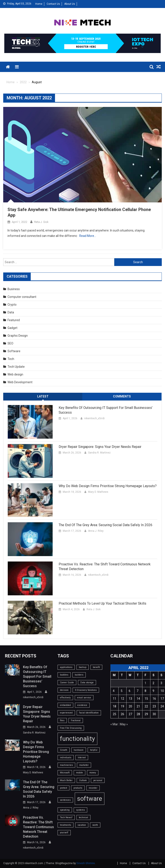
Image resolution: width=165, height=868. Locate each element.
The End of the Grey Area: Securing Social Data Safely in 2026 (105, 525)
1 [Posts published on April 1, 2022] (145, 683)
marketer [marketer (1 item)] (84, 765)
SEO (10, 343)
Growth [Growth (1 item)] (64, 750)
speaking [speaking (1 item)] (65, 810)
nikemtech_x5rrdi (94, 418)
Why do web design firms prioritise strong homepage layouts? (108, 486)
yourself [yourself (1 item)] (64, 833)
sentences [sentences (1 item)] (65, 800)
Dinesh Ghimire (86, 863)
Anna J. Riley (96, 531)
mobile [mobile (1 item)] (79, 773)
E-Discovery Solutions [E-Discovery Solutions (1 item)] (86, 690)
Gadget (12, 328)
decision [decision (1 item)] (64, 690)
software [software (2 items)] (90, 799)
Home (39, 4)
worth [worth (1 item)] (95, 825)
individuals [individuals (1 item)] (66, 758)
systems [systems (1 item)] (80, 810)
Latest (43, 396)
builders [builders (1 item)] (79, 675)
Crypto (12, 305)
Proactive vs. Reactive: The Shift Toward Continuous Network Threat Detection (105, 567)
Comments (122, 396)
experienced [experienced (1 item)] (66, 713)
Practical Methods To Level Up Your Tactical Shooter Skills (102, 603)
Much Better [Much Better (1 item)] (66, 780)
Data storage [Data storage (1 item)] (87, 683)
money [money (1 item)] (93, 773)
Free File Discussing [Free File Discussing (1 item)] (71, 728)
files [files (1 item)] (62, 720)
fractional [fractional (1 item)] (76, 720)
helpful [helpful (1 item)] (94, 750)
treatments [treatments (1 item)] (66, 825)
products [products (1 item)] (78, 788)
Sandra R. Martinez (99, 453)
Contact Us (53, 4)
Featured (14, 320)
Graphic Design (18, 336)
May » (124, 724)
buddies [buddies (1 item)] (64, 675)
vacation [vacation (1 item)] (82, 825)
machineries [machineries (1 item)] (66, 765)
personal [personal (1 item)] (98, 780)
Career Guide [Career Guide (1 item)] (67, 683)
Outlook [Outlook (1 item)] (83, 780)
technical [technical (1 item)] (83, 817)
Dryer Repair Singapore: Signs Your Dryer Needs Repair (100, 447)
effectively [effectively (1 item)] (65, 698)
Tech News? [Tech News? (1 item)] (66, 817)
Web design (15, 374)
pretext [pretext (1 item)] (63, 788)
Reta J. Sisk (41, 222)
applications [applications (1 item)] (66, 667)
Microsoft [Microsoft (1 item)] (65, 773)
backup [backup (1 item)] (83, 667)
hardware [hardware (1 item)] (79, 750)
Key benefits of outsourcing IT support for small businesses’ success (106, 410)
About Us (70, 4)
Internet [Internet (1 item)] (82, 758)
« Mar (114, 724)
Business (14, 289)
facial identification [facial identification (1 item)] (89, 713)
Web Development (20, 382)
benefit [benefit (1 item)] (96, 667)
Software (14, 351)
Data (11, 312)
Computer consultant (22, 297)
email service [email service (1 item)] (84, 698)
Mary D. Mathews (98, 492)
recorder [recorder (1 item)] (93, 788)
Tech (11, 359)
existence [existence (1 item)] (82, 705)
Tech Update (16, 367)
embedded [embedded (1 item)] (65, 705)
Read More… (88, 236)
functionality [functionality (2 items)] (77, 739)
